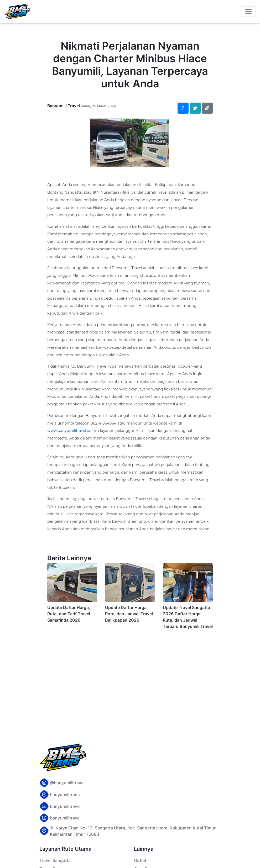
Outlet (140, 860)
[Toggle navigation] (248, 12)
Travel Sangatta (55, 860)
